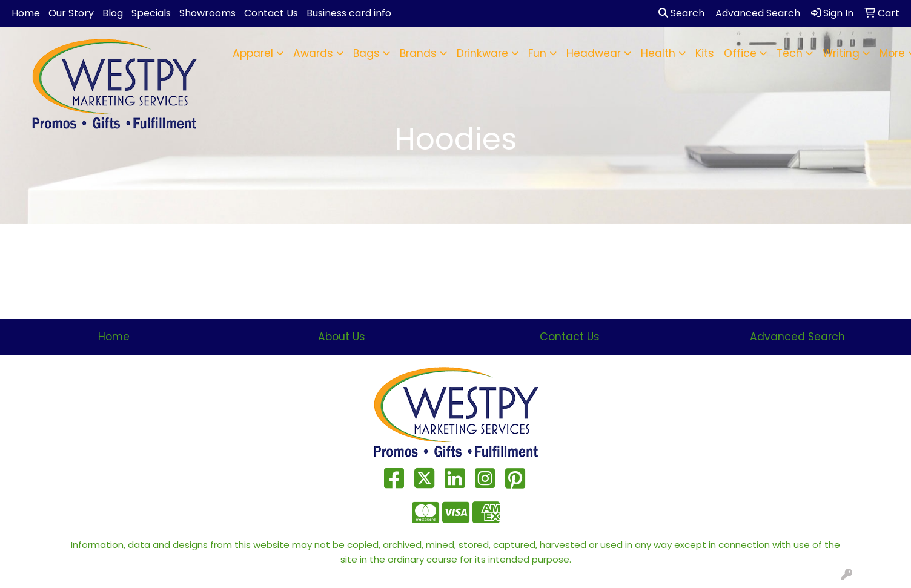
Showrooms (207, 13)
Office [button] (740, 53)
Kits (705, 53)
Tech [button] (790, 53)
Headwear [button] (594, 53)
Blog (113, 13)
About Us (342, 337)
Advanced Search (797, 337)
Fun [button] (537, 53)
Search (681, 13)
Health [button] (658, 53)
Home (26, 13)
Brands (418, 53)
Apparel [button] (253, 53)
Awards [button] (313, 53)
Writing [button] (841, 53)
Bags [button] (366, 53)
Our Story (71, 13)
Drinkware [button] (482, 53)
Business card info (349, 13)
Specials (151, 13)
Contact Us (271, 13)
